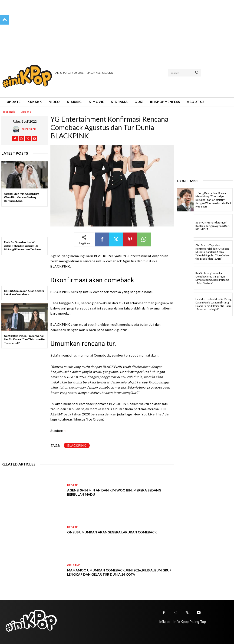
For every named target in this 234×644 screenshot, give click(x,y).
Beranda (9, 111)
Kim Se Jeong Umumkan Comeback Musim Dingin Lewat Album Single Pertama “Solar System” (212, 278)
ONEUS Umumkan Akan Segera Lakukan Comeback (24, 293)
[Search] (197, 73)
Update (26, 111)
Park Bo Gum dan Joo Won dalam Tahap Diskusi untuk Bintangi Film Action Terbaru (22, 246)
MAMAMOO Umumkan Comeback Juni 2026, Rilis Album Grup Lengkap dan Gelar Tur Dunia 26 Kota (119, 572)
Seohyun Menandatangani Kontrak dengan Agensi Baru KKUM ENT (213, 226)
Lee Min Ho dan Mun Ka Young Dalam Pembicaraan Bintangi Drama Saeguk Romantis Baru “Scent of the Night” (213, 304)
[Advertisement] (108, 86)
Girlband (74, 565)
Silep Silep (29, 129)
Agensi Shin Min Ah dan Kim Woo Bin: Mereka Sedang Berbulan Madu (21, 197)
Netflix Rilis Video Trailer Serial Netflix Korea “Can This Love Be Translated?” (24, 339)
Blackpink (77, 445)
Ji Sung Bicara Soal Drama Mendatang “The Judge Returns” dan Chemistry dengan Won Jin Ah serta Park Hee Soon (213, 200)
